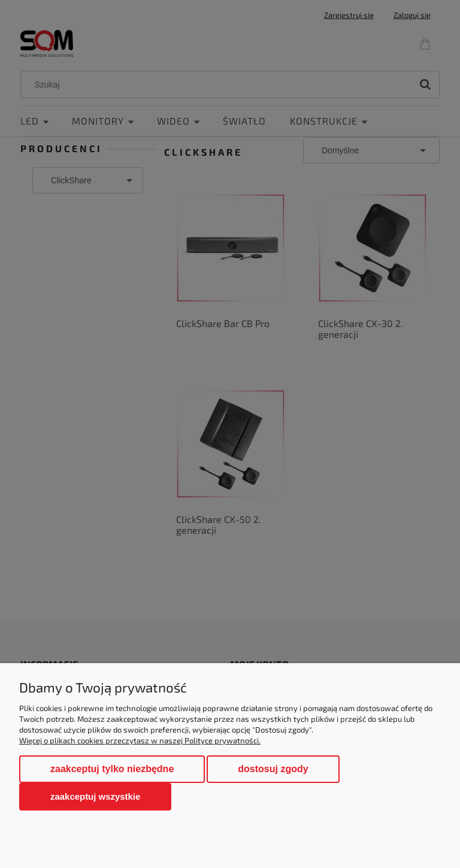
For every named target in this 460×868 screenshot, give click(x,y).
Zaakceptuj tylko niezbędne (112, 769)
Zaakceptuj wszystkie (95, 796)
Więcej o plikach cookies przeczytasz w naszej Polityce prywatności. (140, 740)
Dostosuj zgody (273, 769)
